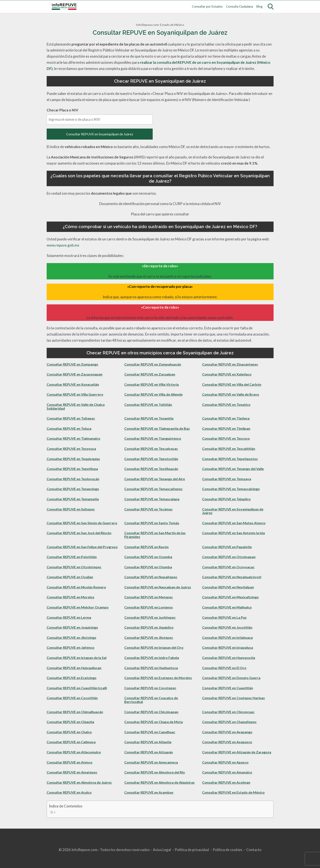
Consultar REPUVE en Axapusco (227, 742)
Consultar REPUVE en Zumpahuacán (153, 364)
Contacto (254, 850)
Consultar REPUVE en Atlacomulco (74, 752)
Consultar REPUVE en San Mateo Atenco (234, 523)
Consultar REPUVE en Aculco (69, 792)
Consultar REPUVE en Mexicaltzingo (230, 597)
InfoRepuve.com (147, 25)
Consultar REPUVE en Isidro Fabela (152, 658)
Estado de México (172, 25)
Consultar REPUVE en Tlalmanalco (73, 438)
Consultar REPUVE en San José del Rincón (79, 533)
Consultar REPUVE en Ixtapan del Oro (154, 647)
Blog (259, 6)
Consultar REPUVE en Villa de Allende (153, 394)
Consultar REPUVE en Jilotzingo (71, 637)
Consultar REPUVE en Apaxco (225, 762)
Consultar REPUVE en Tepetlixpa (72, 469)
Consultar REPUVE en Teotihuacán (151, 469)
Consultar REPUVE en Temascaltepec (153, 489)
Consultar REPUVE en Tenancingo (73, 489)
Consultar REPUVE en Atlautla (148, 742)
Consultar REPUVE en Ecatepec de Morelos (158, 678)
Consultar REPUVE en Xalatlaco (227, 374)
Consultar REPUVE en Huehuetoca (151, 668)
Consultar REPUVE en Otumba (148, 567)
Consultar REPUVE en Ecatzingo (72, 678)
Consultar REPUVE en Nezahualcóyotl (232, 577)
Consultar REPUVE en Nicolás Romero (76, 587)
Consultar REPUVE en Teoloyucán (73, 479)
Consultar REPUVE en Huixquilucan (74, 668)
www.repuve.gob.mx (63, 245)
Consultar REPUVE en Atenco (70, 762)
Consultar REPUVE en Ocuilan (70, 577)
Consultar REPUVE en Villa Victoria (152, 384)
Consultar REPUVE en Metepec (149, 597)
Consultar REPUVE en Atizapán (149, 752)
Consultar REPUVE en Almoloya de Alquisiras (159, 782)
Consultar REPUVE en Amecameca (151, 762)
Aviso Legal (162, 850)
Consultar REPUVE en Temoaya (227, 479)
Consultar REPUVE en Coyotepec (150, 688)
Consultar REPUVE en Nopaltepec (151, 577)
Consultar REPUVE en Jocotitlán (227, 627)
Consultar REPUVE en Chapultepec (229, 722)
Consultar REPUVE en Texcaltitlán (229, 449)
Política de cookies (228, 850)
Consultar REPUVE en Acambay (149, 792)
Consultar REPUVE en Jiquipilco (149, 627)
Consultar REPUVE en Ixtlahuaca (227, 637)
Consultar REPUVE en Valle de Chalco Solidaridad (76, 406)
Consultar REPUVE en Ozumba (148, 557)
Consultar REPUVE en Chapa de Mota (154, 722)
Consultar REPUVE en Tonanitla (149, 418)
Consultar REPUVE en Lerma (69, 617)
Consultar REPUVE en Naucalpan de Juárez (158, 587)
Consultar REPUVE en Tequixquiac (73, 459)
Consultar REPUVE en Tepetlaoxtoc (230, 459)
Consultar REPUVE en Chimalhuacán (75, 712)
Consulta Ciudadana (240, 6)
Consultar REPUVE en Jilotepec (149, 637)
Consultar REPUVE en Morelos (71, 597)
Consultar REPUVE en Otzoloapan (229, 557)
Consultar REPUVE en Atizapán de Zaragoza (237, 752)
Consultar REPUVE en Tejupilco (226, 499)
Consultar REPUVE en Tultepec (71, 418)
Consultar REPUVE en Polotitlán (72, 557)
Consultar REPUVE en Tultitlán (148, 404)
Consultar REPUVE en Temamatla (73, 499)
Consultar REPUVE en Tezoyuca (71, 449)
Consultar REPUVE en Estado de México (233, 792)
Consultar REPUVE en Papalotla (227, 547)
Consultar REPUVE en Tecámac (148, 509)
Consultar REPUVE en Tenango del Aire (155, 479)
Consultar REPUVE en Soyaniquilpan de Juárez (100, 134)
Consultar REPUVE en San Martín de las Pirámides (155, 535)
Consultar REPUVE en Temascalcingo (231, 489)
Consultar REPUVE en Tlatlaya (226, 418)
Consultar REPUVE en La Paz (224, 617)
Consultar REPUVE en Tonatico (226, 404)
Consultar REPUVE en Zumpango (72, 364)
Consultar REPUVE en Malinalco (227, 607)
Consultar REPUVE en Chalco (69, 732)
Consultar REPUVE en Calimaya (71, 742)
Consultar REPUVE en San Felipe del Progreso (82, 547)
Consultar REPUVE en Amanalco (227, 772)
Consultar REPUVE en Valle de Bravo (231, 394)
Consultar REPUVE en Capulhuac (150, 732)
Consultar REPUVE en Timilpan (226, 428)
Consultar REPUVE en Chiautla (70, 722)
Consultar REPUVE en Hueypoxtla (229, 658)
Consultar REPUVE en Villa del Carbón (232, 384)
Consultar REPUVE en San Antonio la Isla (233, 533)
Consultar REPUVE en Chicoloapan (151, 712)
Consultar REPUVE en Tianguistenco (153, 438)
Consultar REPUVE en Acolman (226, 782)
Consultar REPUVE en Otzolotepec (74, 567)
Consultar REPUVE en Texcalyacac (151, 449)
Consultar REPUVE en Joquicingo (72, 627)
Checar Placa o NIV (100, 116)
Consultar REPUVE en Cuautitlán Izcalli (77, 688)
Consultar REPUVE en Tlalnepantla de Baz (157, 428)
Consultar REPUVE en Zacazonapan (75, 374)
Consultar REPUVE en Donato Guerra (231, 678)
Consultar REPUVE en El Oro (224, 668)
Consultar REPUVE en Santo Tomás (152, 523)
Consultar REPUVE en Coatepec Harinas (233, 698)
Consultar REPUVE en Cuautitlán (228, 688)
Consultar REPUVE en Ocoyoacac (228, 567)
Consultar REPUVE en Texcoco (226, 438)
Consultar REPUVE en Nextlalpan (228, 587)
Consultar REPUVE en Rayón (146, 547)
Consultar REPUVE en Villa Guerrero (75, 394)
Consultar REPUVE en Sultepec (71, 509)
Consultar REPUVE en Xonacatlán (73, 384)
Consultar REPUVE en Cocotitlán (72, 698)
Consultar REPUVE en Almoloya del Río (155, 772)
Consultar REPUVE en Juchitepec (150, 617)
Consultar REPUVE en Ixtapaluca (228, 647)
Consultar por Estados (207, 6)
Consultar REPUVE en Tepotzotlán (151, 459)
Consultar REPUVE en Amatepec (72, 772)
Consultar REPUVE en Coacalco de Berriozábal (151, 700)
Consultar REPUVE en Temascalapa (152, 499)
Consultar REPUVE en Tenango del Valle (233, 469)
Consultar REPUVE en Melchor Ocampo (78, 607)
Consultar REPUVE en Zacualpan (150, 374)
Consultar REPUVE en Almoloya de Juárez (79, 782)
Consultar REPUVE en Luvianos (149, 607)
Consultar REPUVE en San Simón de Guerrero (82, 523)
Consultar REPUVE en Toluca (69, 428)
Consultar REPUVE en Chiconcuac (228, 712)
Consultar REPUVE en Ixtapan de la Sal (77, 658)
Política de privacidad (192, 850)
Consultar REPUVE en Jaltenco (71, 647)
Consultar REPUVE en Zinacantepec (230, 364)
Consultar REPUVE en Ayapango (227, 732)
